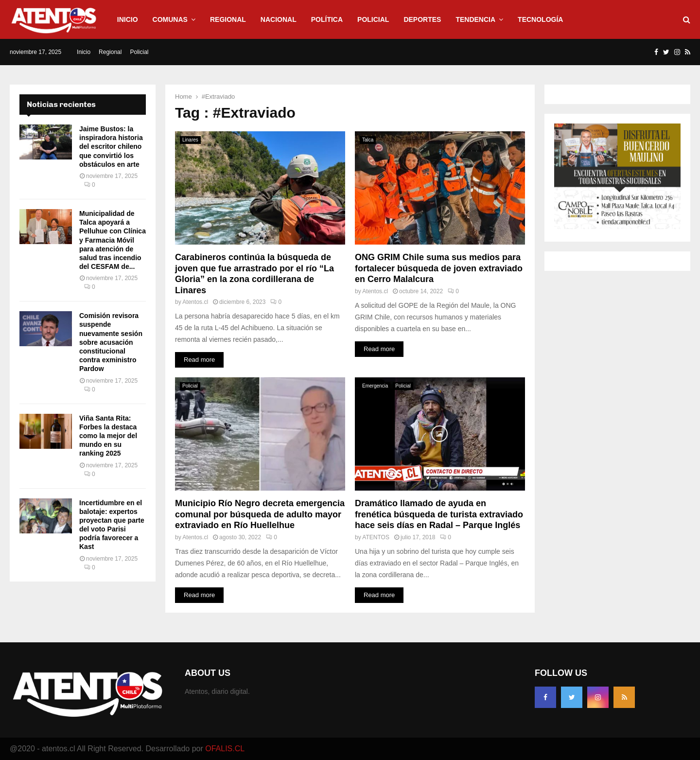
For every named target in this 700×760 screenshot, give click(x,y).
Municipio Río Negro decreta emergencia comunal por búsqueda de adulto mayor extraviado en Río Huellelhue (260, 514)
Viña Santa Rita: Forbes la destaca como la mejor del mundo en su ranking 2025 (108, 436)
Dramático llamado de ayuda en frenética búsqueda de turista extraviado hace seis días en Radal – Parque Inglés (439, 514)
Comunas (170, 19)
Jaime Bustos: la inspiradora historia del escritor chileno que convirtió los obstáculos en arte (111, 147)
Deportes (422, 19)
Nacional (279, 19)
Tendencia (475, 19)
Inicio (128, 19)
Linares (190, 140)
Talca (368, 140)
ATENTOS (376, 537)
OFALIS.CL (225, 749)
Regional (228, 19)
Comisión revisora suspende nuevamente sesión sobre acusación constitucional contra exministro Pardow (111, 342)
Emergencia (375, 386)
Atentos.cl (195, 302)
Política (327, 19)
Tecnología (540, 19)
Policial (373, 19)
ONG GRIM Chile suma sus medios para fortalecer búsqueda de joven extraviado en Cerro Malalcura (439, 268)
